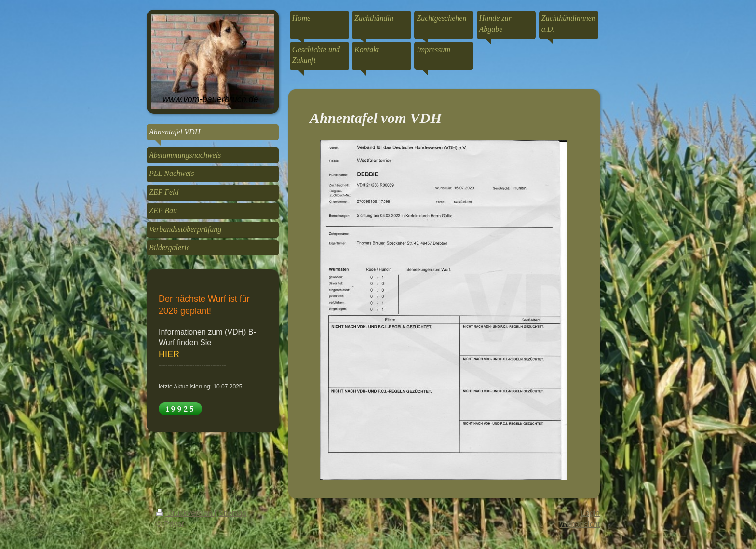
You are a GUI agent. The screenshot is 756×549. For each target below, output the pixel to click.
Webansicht (580, 524)
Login (590, 513)
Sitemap (233, 513)
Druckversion (185, 513)
